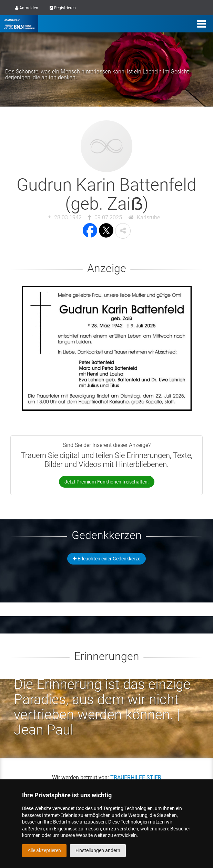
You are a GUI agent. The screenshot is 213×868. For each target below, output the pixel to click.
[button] (123, 231)
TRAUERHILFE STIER (136, 777)
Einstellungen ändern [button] (98, 850)
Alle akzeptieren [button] (44, 850)
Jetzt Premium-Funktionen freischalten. (107, 482)
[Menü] (202, 24)
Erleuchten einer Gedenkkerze (106, 559)
